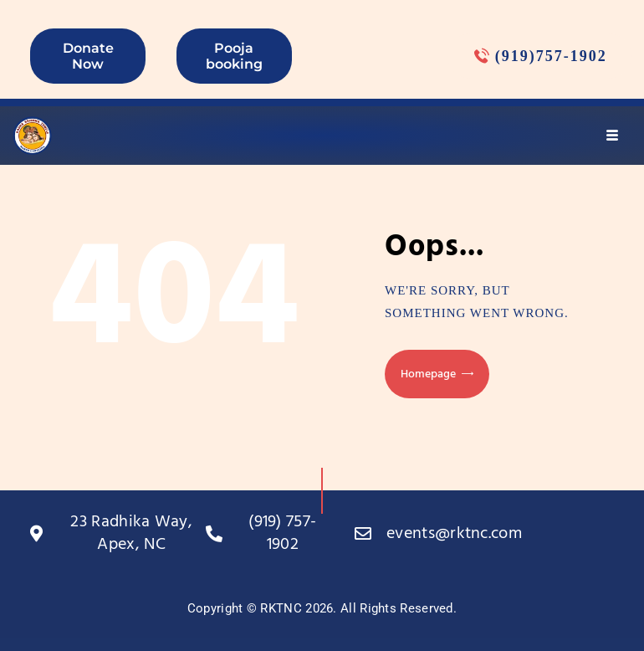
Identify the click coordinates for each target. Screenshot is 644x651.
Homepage (428, 374)
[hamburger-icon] (613, 136)
